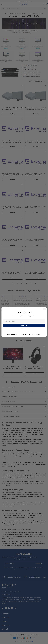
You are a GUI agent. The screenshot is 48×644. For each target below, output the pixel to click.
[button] (45, 309)
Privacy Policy (38, 334)
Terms (32, 334)
